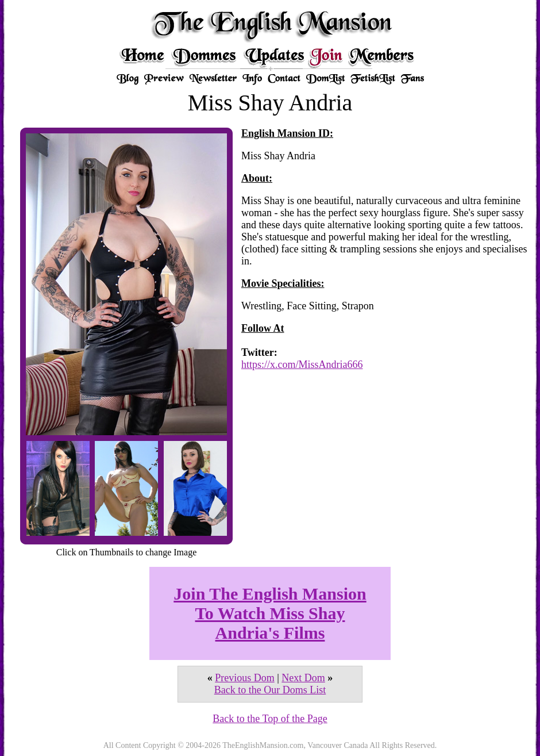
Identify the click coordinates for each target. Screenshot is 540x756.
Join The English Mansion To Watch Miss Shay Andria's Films (270, 613)
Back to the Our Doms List (270, 690)
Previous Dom (245, 678)
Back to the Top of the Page (270, 719)
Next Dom (303, 678)
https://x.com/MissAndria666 (302, 364)
